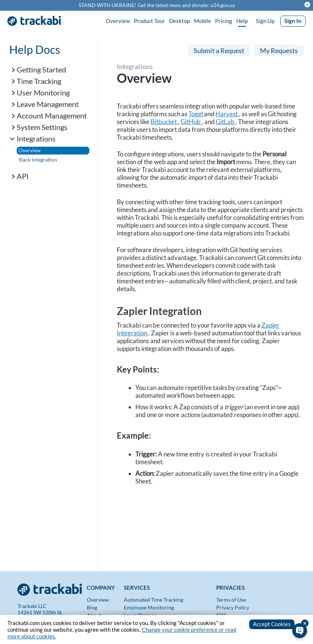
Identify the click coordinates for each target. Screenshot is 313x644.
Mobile (202, 21)
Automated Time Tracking (154, 600)
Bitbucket (164, 122)
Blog (92, 607)
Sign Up (265, 21)
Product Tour (149, 21)
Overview (118, 21)
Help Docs (35, 49)
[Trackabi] (50, 587)
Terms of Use (231, 600)
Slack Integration (38, 160)
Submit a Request (219, 51)
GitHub (191, 122)
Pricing (224, 21)
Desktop (179, 21)
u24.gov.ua (223, 5)
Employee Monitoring (149, 607)
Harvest (227, 114)
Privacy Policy (233, 607)
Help (242, 21)
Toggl (196, 114)
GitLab (226, 122)
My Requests (279, 51)
